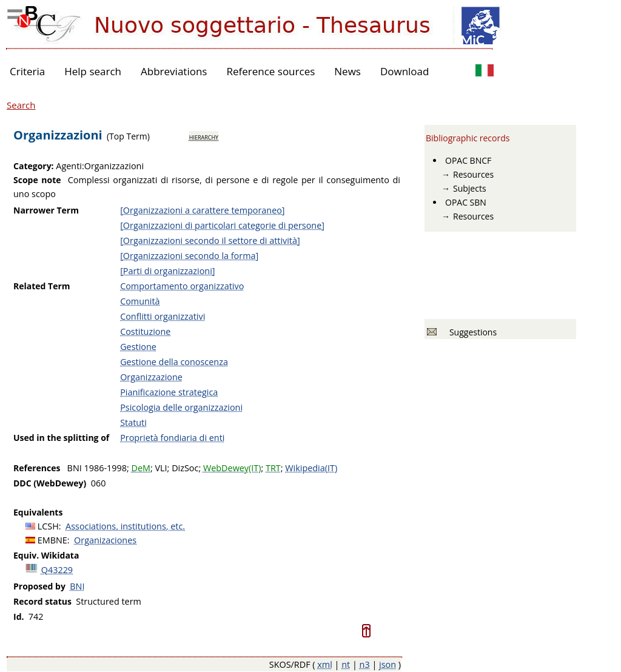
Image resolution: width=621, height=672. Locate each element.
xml (325, 664)
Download (405, 71)
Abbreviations (174, 71)
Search (21, 105)
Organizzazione (151, 377)
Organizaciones (105, 540)
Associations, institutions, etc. (125, 526)
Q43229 (57, 570)
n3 (365, 664)
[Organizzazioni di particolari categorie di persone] (222, 225)
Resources (473, 174)
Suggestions (471, 332)
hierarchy (204, 136)
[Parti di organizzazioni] (167, 271)
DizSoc (185, 468)
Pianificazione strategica (169, 392)
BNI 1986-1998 (97, 468)
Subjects (470, 188)
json (388, 664)
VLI (161, 468)
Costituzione (145, 331)
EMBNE (52, 540)
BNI (77, 586)
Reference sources (270, 71)
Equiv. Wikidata (46, 555)
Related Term (42, 286)
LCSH (48, 526)
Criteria (27, 71)
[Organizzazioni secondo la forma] (189, 256)
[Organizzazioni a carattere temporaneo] (202, 210)
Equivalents (38, 512)
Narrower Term (46, 210)
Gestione (138, 347)
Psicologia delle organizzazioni (181, 407)
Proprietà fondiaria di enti (172, 438)
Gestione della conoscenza (174, 362)
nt (346, 664)
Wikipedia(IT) (311, 468)
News (347, 71)
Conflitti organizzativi (163, 316)
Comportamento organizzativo (182, 286)
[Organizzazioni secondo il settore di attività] (210, 240)
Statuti (133, 422)
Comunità (140, 301)
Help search (93, 71)
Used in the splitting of (61, 438)
